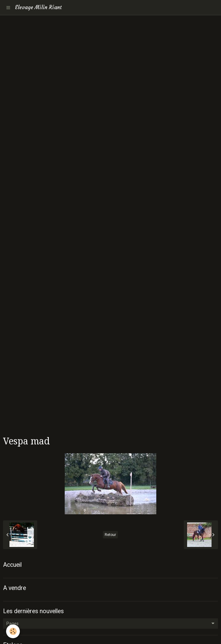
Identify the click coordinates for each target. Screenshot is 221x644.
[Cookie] (13, 631)
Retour (110, 535)
